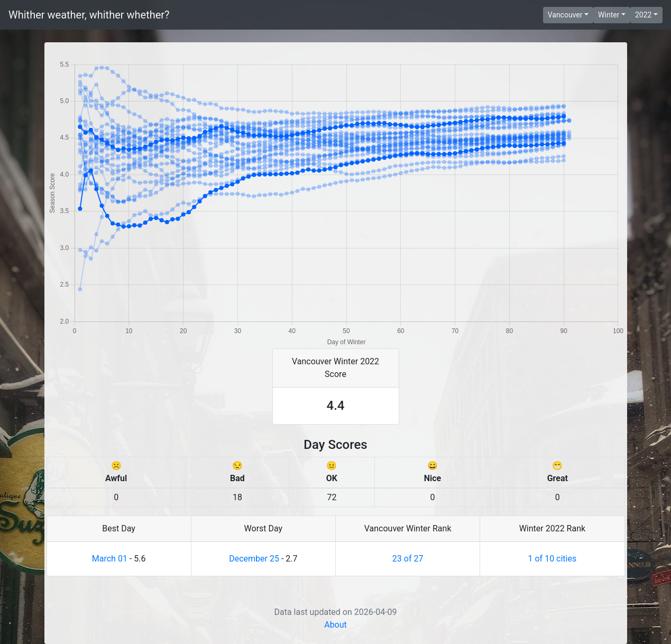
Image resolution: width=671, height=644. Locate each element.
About (335, 625)
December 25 (254, 559)
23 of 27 (408, 559)
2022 (643, 15)
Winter (609, 15)
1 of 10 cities (553, 559)
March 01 (110, 559)
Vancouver (565, 15)
